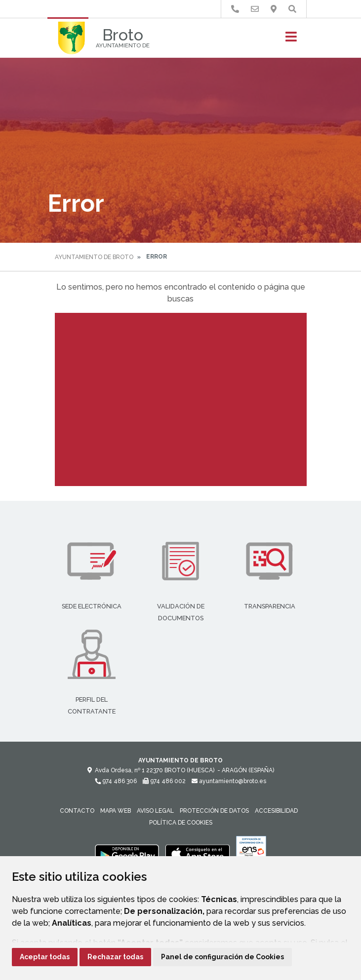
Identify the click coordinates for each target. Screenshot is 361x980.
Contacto (77, 811)
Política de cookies (181, 823)
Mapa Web (116, 811)
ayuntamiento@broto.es (229, 781)
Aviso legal (155, 811)
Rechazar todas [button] (115, 957)
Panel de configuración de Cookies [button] (222, 957)
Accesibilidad (276, 811)
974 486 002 (164, 781)
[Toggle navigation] (291, 40)
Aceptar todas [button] (45, 957)
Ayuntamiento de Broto (94, 257)
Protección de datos (214, 811)
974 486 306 (116, 781)
